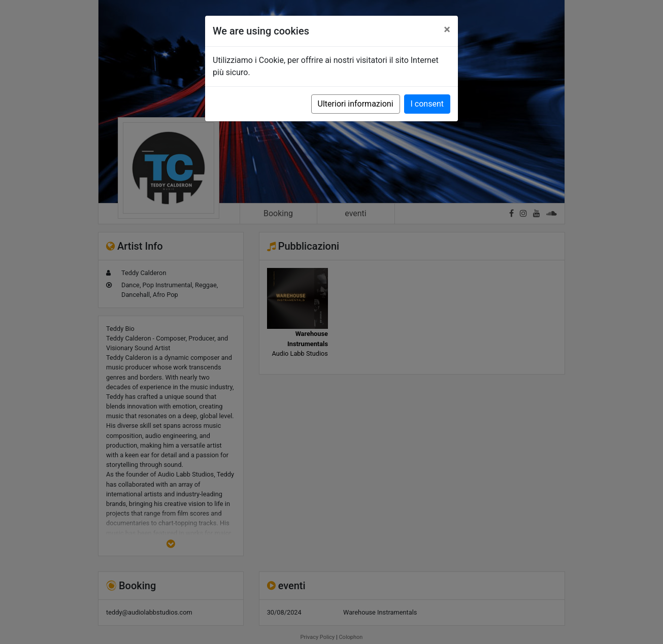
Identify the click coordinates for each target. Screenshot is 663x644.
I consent (427, 104)
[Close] (447, 29)
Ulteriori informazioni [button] (356, 104)
